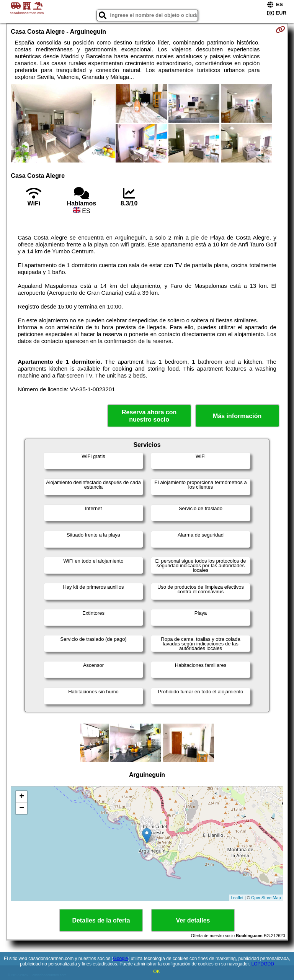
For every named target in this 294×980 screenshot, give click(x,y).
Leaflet (237, 898)
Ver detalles (193, 920)
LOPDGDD (263, 964)
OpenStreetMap (266, 898)
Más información (237, 416)
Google (121, 959)
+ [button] (22, 797)
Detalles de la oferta (101, 920)
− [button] (22, 808)
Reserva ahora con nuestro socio (149, 416)
